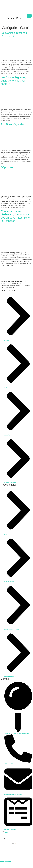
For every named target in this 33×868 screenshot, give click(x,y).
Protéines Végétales (13, 124)
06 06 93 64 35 (11, 22)
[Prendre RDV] (3, 18)
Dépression (8, 167)
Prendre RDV (14, 18)
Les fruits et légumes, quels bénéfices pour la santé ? (14, 81)
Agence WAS (5, 833)
